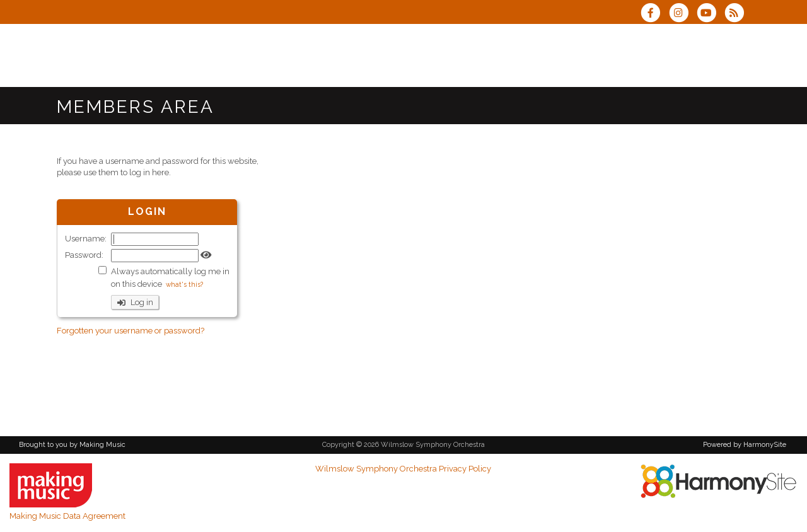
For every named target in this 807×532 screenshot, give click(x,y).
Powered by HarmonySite (745, 445)
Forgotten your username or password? (131, 331)
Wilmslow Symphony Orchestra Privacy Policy (403, 469)
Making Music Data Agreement (67, 516)
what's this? (184, 284)
